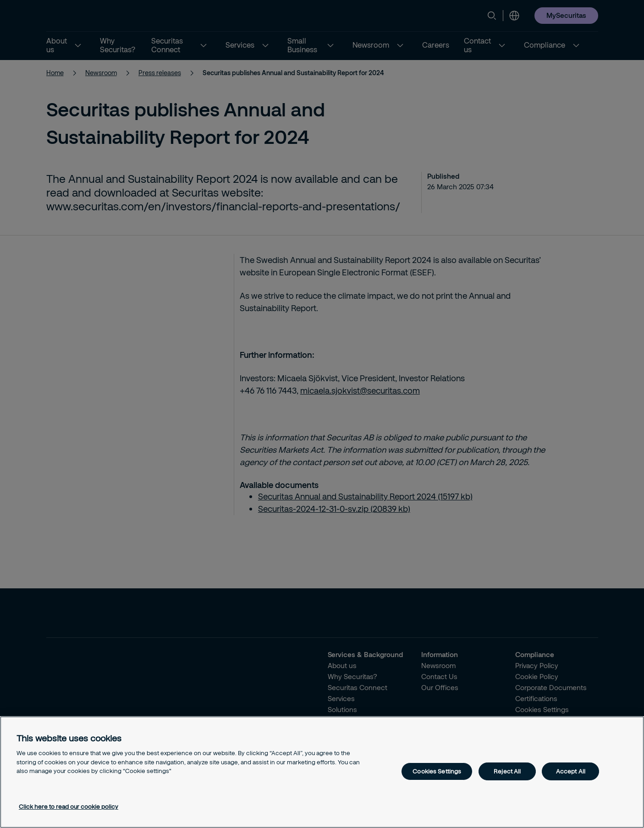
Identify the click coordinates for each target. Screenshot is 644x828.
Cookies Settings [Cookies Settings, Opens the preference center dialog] (437, 771)
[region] (322, 772)
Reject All (507, 771)
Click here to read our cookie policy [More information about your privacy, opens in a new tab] (69, 806)
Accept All (571, 771)
